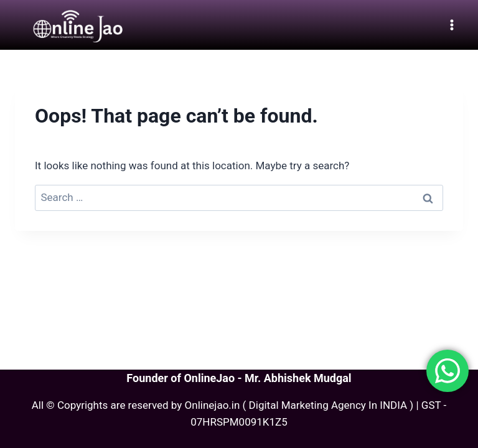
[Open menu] (452, 25)
